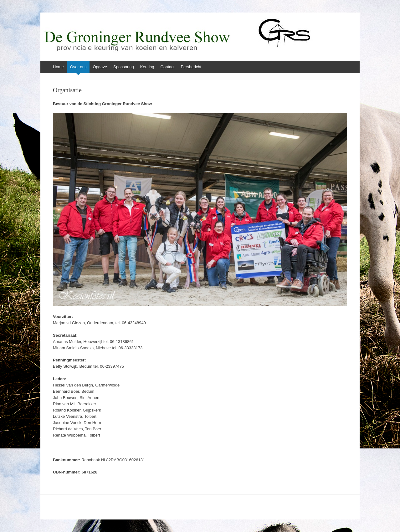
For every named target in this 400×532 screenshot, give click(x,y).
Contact (168, 67)
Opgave (100, 67)
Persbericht (191, 67)
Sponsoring (124, 67)
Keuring (147, 67)
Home (58, 67)
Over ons (78, 67)
